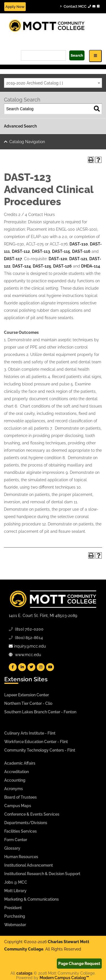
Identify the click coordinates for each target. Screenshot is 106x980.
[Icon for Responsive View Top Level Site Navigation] (95, 56)
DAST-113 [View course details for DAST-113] (41, 251)
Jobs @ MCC (16, 882)
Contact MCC (80, 7)
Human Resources (21, 857)
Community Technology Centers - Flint (40, 750)
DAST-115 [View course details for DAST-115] (61, 251)
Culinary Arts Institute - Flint (30, 733)
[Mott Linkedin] (22, 667)
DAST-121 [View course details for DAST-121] (78, 259)
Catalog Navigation (27, 142)
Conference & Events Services (32, 814)
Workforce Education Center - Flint (36, 742)
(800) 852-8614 (29, 638)
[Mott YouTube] (50, 667)
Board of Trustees (20, 797)
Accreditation (17, 772)
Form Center (16, 840)
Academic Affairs (20, 763)
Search (77, 55)
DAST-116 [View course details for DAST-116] (81, 251)
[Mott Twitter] (31, 667)
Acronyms (14, 789)
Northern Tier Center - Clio (28, 703)
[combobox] (53, 83)
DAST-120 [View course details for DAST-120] (58, 259)
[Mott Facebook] (13, 667)
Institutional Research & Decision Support (42, 874)
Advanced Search (20, 126)
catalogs (24, 973)
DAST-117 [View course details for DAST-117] (13, 259)
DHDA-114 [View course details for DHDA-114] (91, 266)
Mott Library (15, 891)
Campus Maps (18, 806)
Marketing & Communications (32, 899)
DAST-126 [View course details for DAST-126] (62, 266)
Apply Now (15, 7)
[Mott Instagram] (41, 667)
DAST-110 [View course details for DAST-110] (79, 244)
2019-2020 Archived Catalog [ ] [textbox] (35, 83)
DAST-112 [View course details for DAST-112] (21, 251)
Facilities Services (20, 831)
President (13, 908)
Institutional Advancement (29, 865)
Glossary (12, 848)
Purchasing (15, 916)
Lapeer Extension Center (27, 695)
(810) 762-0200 (29, 629)
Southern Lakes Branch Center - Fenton (40, 712)
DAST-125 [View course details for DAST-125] (42, 266)
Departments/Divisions (26, 823)
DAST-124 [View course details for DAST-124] (22, 266)
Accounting (15, 780)
